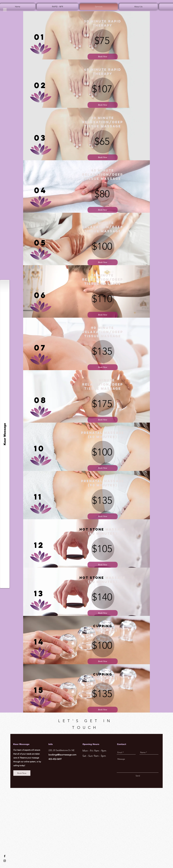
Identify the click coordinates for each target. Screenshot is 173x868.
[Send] (138, 776)
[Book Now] (103, 57)
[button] (5, 10)
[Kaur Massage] (5, 434)
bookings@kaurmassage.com (62, 755)
